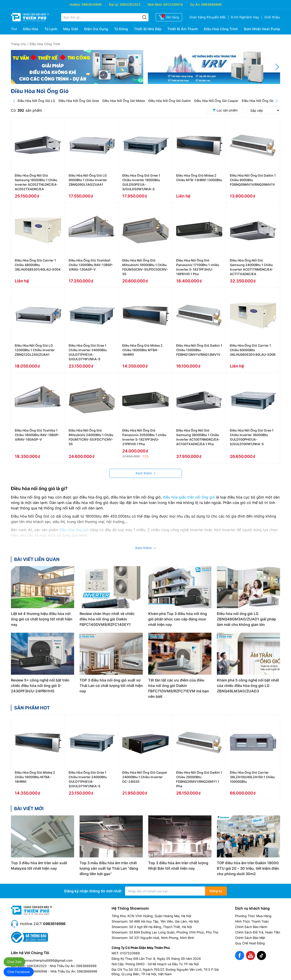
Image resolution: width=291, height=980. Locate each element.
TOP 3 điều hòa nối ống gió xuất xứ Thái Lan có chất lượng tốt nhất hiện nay (111, 686)
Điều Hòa (31, 29)
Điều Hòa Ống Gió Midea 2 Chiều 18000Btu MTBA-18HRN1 (142, 350)
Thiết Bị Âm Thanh (183, 29)
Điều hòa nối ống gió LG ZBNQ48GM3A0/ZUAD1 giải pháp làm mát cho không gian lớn (246, 619)
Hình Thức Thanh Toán (252, 921)
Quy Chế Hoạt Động (250, 943)
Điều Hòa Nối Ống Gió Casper (216, 101)
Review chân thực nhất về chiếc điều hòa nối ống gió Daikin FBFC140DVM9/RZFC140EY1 (107, 619)
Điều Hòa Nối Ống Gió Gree (79, 101)
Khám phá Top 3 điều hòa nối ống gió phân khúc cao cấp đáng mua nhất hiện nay (178, 619)
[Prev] (14, 101)
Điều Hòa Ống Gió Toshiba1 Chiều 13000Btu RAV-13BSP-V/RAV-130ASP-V (91, 265)
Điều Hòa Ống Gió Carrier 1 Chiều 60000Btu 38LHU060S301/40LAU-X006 (253, 350)
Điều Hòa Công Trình (45, 44)
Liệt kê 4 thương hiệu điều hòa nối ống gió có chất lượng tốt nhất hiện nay (42, 619)
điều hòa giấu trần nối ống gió (189, 497)
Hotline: (75, 4)
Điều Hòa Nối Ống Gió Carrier (263, 101)
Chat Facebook (19, 972)
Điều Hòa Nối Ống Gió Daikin (170, 101)
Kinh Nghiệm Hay (245, 17)
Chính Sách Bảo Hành (251, 927)
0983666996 (211, 4)
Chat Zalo (14, 962)
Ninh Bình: (155, 4)
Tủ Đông (121, 29)
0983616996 (92, 4)
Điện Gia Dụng (96, 29)
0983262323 (130, 4)
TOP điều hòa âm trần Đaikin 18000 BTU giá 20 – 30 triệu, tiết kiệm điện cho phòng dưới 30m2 (248, 868)
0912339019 (173, 4)
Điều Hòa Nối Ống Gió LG (36, 101)
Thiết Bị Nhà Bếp (148, 29)
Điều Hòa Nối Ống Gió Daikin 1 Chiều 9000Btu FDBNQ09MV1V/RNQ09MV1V (253, 180)
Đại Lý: (114, 4)
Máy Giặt (71, 29)
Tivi (14, 29)
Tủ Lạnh (51, 29)
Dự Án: (195, 4)
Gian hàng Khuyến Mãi (207, 17)
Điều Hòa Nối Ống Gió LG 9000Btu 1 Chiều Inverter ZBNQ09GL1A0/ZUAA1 (88, 180)
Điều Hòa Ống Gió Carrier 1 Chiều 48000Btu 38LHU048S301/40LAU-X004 (38, 265)
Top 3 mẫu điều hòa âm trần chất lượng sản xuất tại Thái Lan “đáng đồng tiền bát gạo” (109, 868)
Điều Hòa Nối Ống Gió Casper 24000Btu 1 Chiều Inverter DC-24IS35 (145, 777)
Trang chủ (18, 44)
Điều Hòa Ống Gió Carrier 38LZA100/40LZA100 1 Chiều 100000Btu (252, 777)
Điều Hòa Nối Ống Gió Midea (124, 101)
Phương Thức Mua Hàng (253, 916)
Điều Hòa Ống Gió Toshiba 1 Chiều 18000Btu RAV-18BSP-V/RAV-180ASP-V (37, 435)
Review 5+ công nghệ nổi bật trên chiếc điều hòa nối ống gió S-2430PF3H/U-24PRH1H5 (40, 686)
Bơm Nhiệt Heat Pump (262, 29)
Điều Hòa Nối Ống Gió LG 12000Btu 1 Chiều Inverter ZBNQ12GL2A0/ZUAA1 (35, 350)
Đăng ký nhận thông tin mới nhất (93, 891)
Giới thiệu (272, 17)
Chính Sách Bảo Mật (250, 938)
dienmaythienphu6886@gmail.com (46, 960)
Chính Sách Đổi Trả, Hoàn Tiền (258, 932)
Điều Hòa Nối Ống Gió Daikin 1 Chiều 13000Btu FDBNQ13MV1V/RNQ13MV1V (199, 350)
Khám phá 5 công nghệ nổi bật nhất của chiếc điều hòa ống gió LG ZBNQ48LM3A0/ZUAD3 (248, 686)
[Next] (277, 101)
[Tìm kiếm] (144, 17)
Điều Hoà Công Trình (221, 29)
